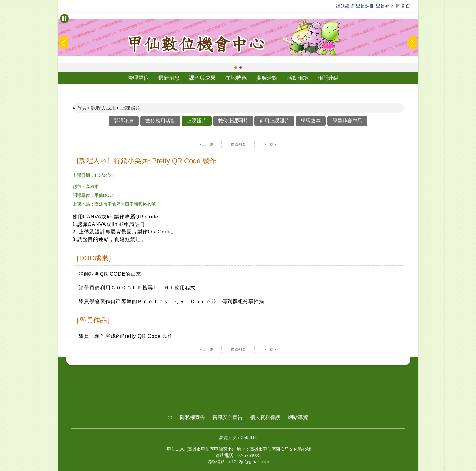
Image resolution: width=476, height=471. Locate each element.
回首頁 (403, 6)
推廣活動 (267, 78)
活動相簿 (298, 78)
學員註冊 (365, 6)
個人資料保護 (265, 417)
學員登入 (385, 6)
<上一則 (207, 144)
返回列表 (238, 144)
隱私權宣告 (193, 417)
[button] (236, 68)
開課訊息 (124, 121)
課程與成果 (202, 78)
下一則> (269, 144)
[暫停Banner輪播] (64, 18)
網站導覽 (345, 6)
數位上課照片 (233, 121)
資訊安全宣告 (228, 417)
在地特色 (236, 78)
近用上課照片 (274, 121)
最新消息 (169, 78)
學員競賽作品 (347, 121)
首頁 (82, 108)
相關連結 (328, 78)
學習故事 (311, 121)
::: (60, 87)
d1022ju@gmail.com (249, 462)
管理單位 (138, 78)
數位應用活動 (160, 121)
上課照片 (130, 108)
